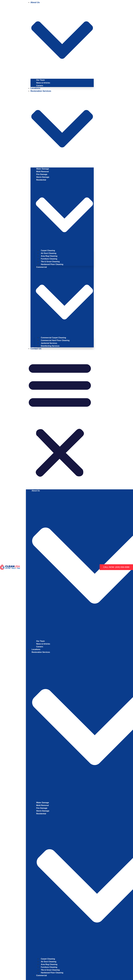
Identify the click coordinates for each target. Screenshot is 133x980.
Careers (40, 86)
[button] (60, 419)
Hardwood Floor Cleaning (52, 264)
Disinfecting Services (50, 346)
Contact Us (36, 349)
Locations (35, 88)
